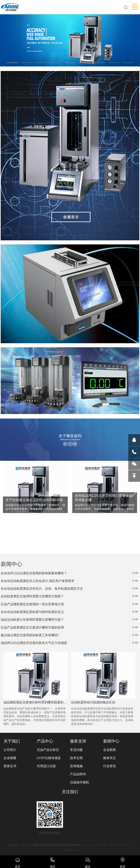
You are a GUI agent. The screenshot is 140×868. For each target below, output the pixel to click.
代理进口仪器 (46, 766)
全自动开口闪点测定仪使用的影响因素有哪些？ (69, 573)
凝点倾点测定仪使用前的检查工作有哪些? (69, 635)
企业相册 (10, 758)
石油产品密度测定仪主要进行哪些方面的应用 (69, 627)
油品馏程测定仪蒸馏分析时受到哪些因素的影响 (35, 702)
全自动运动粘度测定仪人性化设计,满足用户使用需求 (69, 581)
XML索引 (89, 845)
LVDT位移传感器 (49, 758)
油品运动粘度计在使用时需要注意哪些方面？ (69, 620)
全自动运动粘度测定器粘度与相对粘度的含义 (69, 612)
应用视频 (76, 766)
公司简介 (10, 750)
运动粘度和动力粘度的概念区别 (93, 702)
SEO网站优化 (70, 850)
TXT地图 (102, 845)
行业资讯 (110, 766)
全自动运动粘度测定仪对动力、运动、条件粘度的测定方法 (69, 589)
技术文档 (76, 758)
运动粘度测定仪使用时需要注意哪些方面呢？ (69, 596)
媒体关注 (110, 758)
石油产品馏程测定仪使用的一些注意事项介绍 (69, 604)
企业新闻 (110, 750)
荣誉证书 (10, 766)
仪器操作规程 (79, 782)
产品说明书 (78, 774)
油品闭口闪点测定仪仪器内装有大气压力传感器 (69, 643)
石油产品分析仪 (48, 750)
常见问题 (76, 750)
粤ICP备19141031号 (122, 845)
